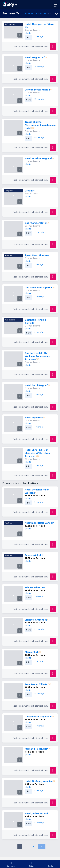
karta (28, 33)
